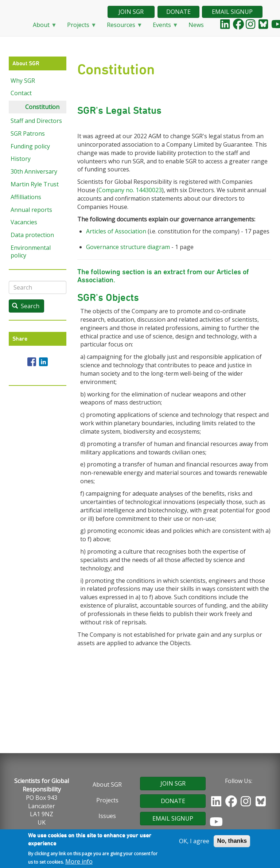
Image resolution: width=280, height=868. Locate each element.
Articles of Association (116, 231)
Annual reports (31, 210)
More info (79, 863)
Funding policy (30, 146)
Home (18, 25)
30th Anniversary (34, 171)
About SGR (107, 784)
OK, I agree (194, 842)
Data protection (32, 235)
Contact (21, 93)
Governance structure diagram (128, 247)
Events (163, 27)
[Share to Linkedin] (43, 362)
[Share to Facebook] (32, 362)
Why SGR (23, 81)
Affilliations (26, 197)
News (196, 25)
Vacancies (24, 222)
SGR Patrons (28, 133)
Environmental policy (31, 251)
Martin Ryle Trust (35, 184)
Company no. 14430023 (130, 190)
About (42, 27)
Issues (107, 816)
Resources (122, 27)
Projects (79, 27)
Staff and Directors (36, 121)
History (21, 159)
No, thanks (232, 842)
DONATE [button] (178, 12)
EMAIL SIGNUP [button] (232, 12)
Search (26, 306)
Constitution (42, 107)
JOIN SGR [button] (131, 12)
